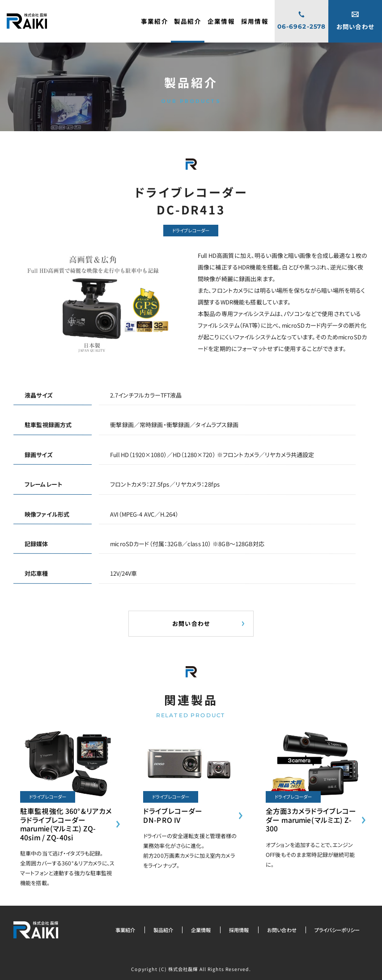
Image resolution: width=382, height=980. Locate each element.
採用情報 (239, 930)
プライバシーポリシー (337, 930)
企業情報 (201, 930)
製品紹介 (163, 930)
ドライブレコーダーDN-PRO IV (173, 815)
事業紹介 (125, 930)
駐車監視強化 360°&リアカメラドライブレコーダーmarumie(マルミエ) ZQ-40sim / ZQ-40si (66, 824)
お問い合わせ (282, 930)
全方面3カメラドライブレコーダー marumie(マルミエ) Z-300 (311, 820)
